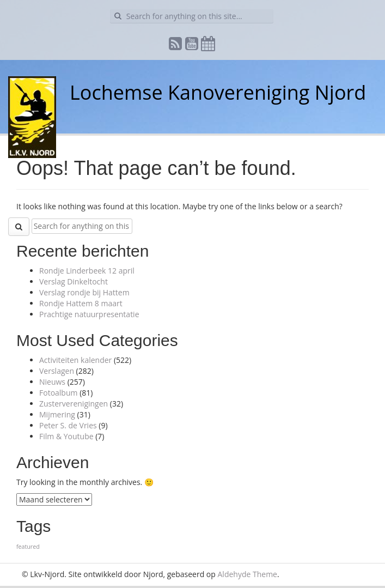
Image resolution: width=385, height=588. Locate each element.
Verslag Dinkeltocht (74, 281)
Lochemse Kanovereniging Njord (218, 92)
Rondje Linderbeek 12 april (87, 271)
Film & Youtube (66, 436)
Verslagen (57, 371)
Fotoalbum (59, 393)
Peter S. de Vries (68, 425)
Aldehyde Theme (248, 574)
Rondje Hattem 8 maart (81, 303)
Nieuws (52, 382)
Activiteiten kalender (75, 360)
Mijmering (57, 414)
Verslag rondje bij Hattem (84, 292)
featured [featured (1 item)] (28, 547)
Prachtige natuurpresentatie (89, 314)
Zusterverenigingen (74, 404)
